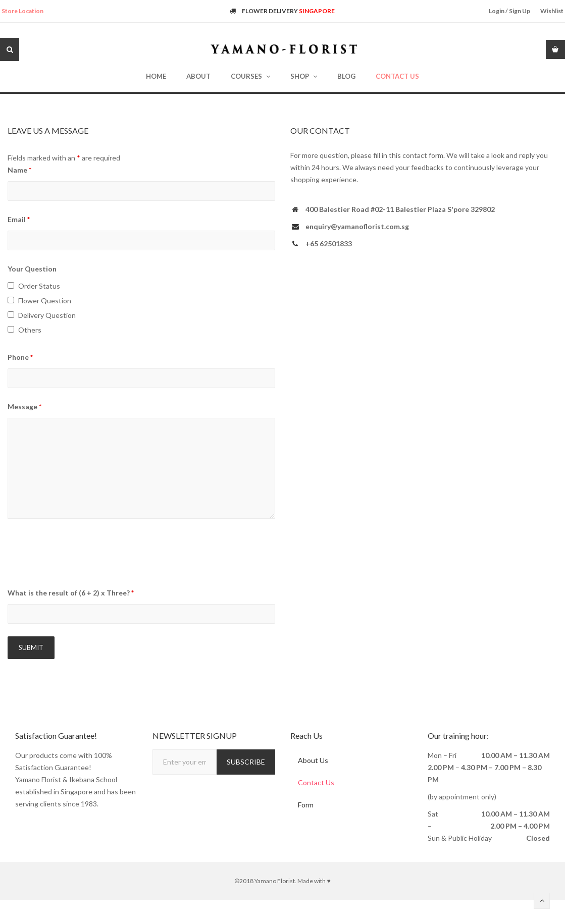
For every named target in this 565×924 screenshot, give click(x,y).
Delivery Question (47, 315)
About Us (313, 760)
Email (19, 219)
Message (24, 406)
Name (19, 170)
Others (30, 330)
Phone (20, 357)
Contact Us (316, 782)
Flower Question (45, 301)
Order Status (39, 286)
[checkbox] (11, 285)
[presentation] (84, 555)
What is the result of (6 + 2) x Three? (71, 593)
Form (306, 805)
